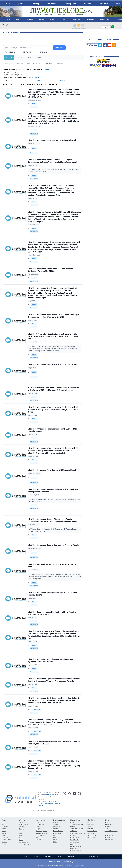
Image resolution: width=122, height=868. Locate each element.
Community (35, 4)
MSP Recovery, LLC (36, 710)
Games (55, 829)
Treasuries (59, 63)
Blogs (38, 829)
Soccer (21, 840)
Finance (73, 844)
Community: (41, 820)
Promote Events (92, 831)
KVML (55, 837)
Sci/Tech (5, 842)
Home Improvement (77, 846)
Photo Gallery (109, 835)
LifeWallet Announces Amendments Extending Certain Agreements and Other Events (50, 661)
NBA (20, 836)
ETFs (30, 58)
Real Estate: (75, 840)
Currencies (37, 63)
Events (38, 822)
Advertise (71, 857)
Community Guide (42, 831)
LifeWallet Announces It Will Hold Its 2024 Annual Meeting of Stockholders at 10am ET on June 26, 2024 (53, 316)
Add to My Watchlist (33, 77)
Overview (20, 63)
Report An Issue (93, 857)
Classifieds (104, 4)
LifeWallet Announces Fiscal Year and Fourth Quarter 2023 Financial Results (52, 430)
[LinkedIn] (74, 799)
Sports (20, 4)
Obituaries (90, 20)
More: (107, 820)
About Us (37, 857)
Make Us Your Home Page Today (99, 39)
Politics (4, 835)
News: (4, 820)
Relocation (74, 849)
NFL (20, 831)
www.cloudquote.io (52, 795)
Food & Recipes (58, 831)
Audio (106, 822)
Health (38, 827)
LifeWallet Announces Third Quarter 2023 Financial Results (53, 470)
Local (8, 20)
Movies (55, 822)
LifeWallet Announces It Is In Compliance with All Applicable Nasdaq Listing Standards (53, 491)
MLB (20, 833)
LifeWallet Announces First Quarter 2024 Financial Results (52, 364)
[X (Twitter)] (65, 799)
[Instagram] (79, 799)
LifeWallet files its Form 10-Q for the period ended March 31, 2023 (53, 566)
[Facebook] (70, 799)
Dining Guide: (75, 820)
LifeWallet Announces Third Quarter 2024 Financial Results (53, 140)
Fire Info (39, 840)
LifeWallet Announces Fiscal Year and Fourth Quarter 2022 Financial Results (52, 594)
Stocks (20, 58)
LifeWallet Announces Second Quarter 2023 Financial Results (53, 545)
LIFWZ (46, 69)
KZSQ (55, 840)
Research (63, 80)
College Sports (24, 842)
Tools (39, 58)
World (41, 20)
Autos (89, 827)
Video (106, 829)
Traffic (64, 20)
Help (81, 857)
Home (26, 857)
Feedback (48, 857)
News (8, 4)
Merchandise (91, 824)
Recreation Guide (42, 835)
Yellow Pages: (109, 840)
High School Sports (25, 844)
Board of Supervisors (111, 831)
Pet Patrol (39, 837)
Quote (16, 80)
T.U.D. (106, 833)
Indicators (44, 52)
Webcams (76, 20)
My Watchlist (28, 52)
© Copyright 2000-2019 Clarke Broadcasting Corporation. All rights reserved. (61, 866)
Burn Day (22, 822)
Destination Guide (42, 833)
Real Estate (88, 4)
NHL (20, 838)
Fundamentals (75, 842)
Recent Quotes (10, 52)
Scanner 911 (108, 824)
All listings (73, 822)
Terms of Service (55, 862)
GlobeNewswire (34, 107)
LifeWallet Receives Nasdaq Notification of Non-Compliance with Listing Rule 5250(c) (53, 613)
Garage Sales (91, 835)
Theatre (56, 824)
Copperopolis (75, 837)
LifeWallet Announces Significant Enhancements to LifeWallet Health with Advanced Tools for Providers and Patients (54, 680)
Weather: (23, 820)
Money (53, 20)
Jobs (89, 822)
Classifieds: (91, 820)
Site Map (60, 857)
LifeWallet (34, 104)
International (48, 63)
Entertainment (53, 4)
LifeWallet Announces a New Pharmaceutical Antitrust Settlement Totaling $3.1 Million (50, 270)
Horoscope (57, 827)
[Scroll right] (119, 3)
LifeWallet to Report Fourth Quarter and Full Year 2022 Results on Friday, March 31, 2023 (54, 743)
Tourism (5, 844)
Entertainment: (59, 820)
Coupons (107, 837)
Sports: (22, 829)
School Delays (105, 20)
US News (30, 20)
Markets (9, 58)
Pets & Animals (92, 837)
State (18, 20)
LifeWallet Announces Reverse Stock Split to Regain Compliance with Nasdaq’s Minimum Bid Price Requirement (52, 161)
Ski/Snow (22, 827)
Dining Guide (71, 4)
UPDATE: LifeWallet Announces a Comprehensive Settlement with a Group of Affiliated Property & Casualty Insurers (53, 389)
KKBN (55, 842)
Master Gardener (76, 851)
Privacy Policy (46, 803)
